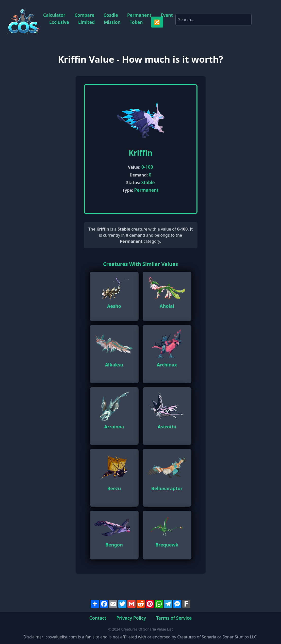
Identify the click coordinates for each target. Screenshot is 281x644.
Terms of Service (174, 618)
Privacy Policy (131, 618)
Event (167, 15)
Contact (98, 618)
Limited (86, 22)
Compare (85, 15)
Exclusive (59, 22)
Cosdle (111, 15)
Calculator (54, 15)
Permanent (139, 15)
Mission (112, 22)
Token (136, 22)
